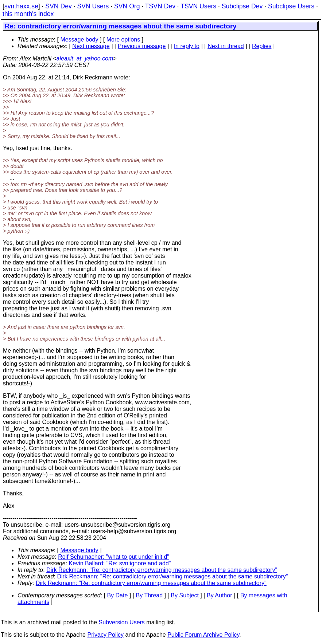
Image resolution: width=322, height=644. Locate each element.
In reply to (187, 46)
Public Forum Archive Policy (203, 635)
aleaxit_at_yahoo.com (85, 58)
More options (123, 40)
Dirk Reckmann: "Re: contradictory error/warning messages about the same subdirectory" (162, 570)
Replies (262, 46)
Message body (79, 40)
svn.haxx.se (21, 6)
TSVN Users (198, 6)
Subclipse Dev (242, 6)
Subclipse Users (291, 6)
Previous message (142, 46)
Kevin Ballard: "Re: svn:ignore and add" (120, 563)
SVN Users (93, 6)
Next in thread (226, 46)
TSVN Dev (160, 6)
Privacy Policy (105, 635)
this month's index (28, 14)
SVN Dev (58, 6)
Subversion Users (122, 622)
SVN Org (127, 6)
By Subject (185, 595)
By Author (219, 595)
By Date (117, 595)
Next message (91, 46)
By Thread (150, 595)
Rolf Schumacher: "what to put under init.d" (114, 557)
